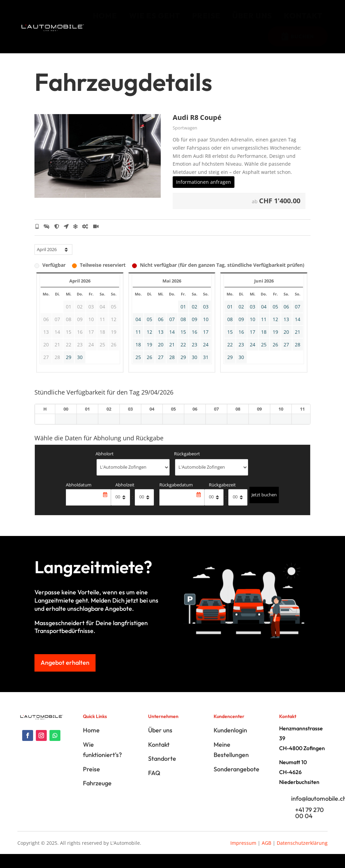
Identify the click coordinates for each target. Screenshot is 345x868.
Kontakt (159, 751)
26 (149, 364)
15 (183, 339)
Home (91, 737)
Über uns (160, 737)
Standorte (162, 765)
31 (206, 364)
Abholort (105, 461)
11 (138, 339)
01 (183, 313)
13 (161, 339)
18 (138, 351)
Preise (91, 776)
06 (161, 326)
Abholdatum (79, 492)
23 (195, 351)
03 (206, 313)
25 (138, 364)
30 (80, 364)
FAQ (154, 780)
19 (149, 351)
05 (149, 326)
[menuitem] (105, 16)
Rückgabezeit (222, 492)
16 (195, 339)
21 (172, 351)
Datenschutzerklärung (302, 850)
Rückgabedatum (176, 492)
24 (206, 351)
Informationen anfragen (204, 189)
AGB (267, 850)
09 (195, 326)
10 (206, 326)
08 (183, 326)
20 (161, 351)
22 (183, 351)
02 (195, 313)
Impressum (243, 850)
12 (149, 339)
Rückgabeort (187, 461)
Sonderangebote (236, 776)
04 (138, 326)
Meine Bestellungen (231, 757)
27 (161, 364)
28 (172, 364)
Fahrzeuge (97, 790)
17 (206, 339)
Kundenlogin (230, 737)
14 (172, 339)
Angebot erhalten (65, 669)
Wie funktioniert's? (102, 757)
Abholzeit (125, 492)
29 (69, 364)
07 (172, 326)
